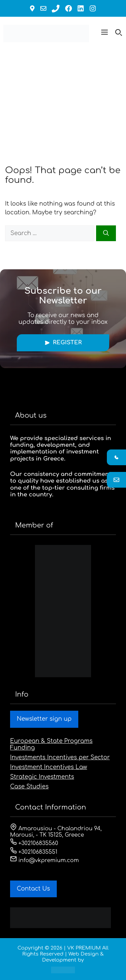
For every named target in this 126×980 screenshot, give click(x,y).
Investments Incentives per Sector (60, 757)
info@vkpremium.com (45, 860)
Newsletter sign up (44, 719)
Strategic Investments (42, 777)
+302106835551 (34, 852)
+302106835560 (34, 843)
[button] (104, 33)
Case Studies (29, 787)
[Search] (106, 233)
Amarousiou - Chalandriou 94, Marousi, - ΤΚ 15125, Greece (56, 832)
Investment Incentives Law (49, 767)
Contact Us (33, 889)
